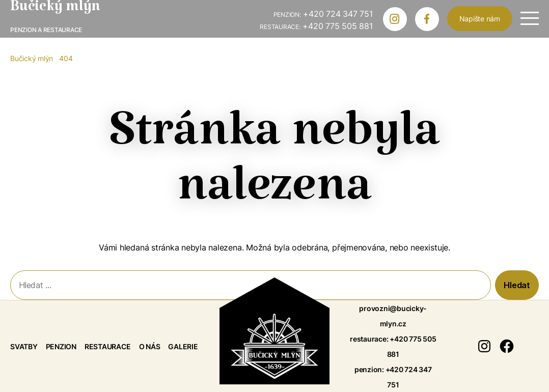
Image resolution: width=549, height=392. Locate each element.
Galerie (183, 346)
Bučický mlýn (55, 10)
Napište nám (480, 19)
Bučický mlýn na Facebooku (431, 21)
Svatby (24, 346)
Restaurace (108, 346)
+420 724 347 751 (323, 14)
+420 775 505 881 (316, 26)
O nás (150, 346)
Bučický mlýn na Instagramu (399, 21)
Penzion (61, 346)
